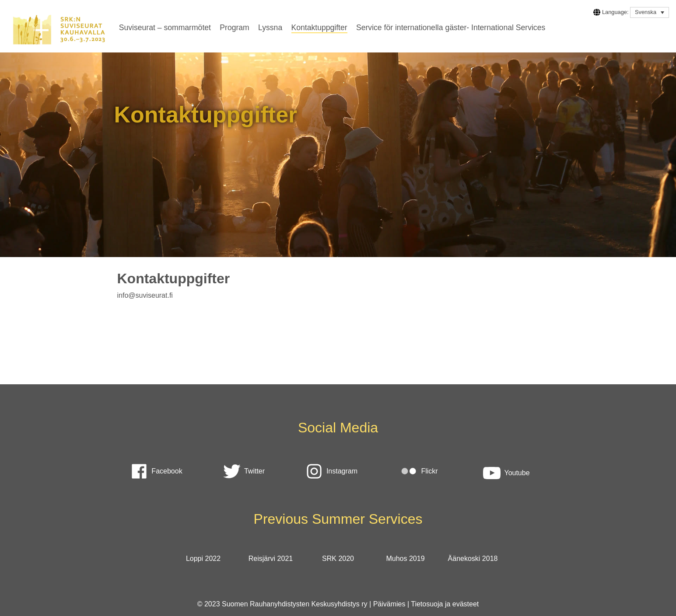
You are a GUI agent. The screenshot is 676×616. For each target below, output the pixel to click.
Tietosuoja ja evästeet (445, 604)
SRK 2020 (338, 559)
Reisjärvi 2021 (271, 559)
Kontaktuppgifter (319, 28)
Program (234, 28)
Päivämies (389, 604)
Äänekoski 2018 (473, 559)
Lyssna (270, 28)
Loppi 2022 (203, 559)
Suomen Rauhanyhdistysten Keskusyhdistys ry (295, 604)
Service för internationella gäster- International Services (451, 28)
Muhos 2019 (405, 559)
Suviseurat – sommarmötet (165, 28)
